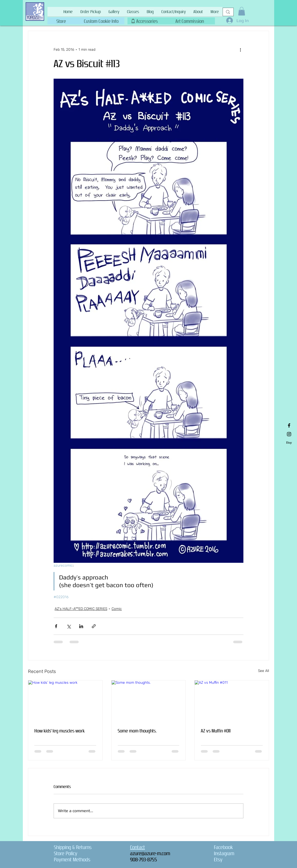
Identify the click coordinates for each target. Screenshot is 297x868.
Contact (137, 847)
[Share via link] (94, 626)
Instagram (224, 853)
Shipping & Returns (73, 847)
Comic (117, 609)
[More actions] (240, 49)
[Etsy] (289, 443)
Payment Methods (72, 860)
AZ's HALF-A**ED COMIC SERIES (81, 609)
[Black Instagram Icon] (289, 434)
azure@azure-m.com (150, 853)
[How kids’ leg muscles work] (65, 701)
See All (264, 671)
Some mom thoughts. (137, 731)
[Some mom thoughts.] (149, 701)
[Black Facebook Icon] (289, 425)
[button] (101, 20)
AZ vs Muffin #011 (216, 731)
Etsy (218, 860)
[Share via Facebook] (56, 626)
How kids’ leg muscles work (60, 731)
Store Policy (66, 853)
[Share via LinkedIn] (81, 626)
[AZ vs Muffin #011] (232, 701)
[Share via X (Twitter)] (69, 626)
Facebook (223, 847)
